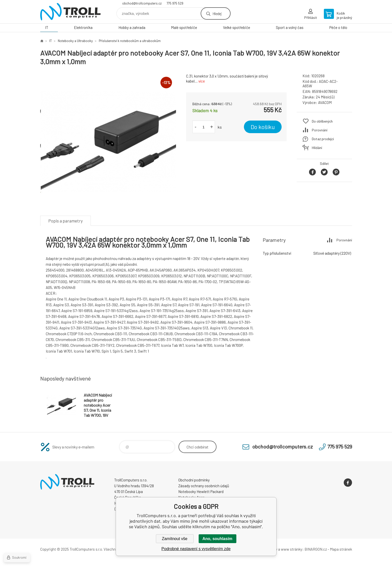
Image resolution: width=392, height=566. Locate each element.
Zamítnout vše (175, 539)
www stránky (292, 549)
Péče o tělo (338, 27)
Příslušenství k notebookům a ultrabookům (130, 41)
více (202, 81)
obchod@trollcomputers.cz (142, 3)
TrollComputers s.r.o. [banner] (70, 12)
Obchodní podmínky (194, 480)
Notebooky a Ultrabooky (75, 41)
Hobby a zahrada (132, 27)
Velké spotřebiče (237, 27)
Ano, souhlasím (217, 539)
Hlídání (317, 148)
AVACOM (325, 102)
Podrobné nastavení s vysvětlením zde (196, 549)
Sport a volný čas (290, 27)
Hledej (217, 13)
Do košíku (263, 127)
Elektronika (83, 27)
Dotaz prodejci (323, 139)
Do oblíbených (322, 121)
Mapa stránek (341, 549)
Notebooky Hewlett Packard (201, 492)
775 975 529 (175, 3)
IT (47, 27)
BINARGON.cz (316, 549)
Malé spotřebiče (184, 27)
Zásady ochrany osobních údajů (204, 486)
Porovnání (320, 130)
